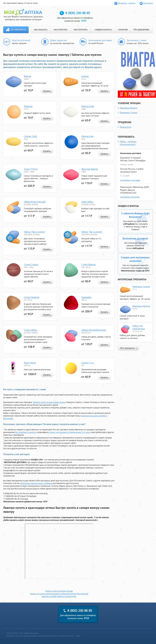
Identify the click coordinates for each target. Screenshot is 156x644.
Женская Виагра (90, 169)
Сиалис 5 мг (88, 363)
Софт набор (87, 202)
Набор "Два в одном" (35, 232)
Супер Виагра (88, 264)
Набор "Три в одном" (92, 232)
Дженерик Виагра (128, 108)
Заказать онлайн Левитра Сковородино (59, 596)
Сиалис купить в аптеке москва (59, 591)
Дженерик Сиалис (129, 112)
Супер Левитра (32, 297)
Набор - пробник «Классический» (128, 143)
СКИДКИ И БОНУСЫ (103, 30)
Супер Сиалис (31, 264)
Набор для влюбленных (94, 330)
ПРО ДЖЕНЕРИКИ (141, 30)
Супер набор (30, 330)
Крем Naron (30, 363)
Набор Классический (35, 202)
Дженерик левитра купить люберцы (36, 483)
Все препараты (18, 30)
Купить (47, 91)
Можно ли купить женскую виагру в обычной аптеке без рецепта (59, 594)
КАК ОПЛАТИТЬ (61, 30)
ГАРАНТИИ (123, 30)
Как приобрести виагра (25, 432)
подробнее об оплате (130, 197)
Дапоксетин (87, 136)
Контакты (148, 3)
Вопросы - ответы (127, 3)
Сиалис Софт (30, 136)
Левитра (28, 106)
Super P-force (31, 169)
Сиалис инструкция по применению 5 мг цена (70, 432)
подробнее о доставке (130, 180)
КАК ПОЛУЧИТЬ (81, 30)
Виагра (27, 76)
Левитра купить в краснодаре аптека (49, 402)
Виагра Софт (88, 106)
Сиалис (85, 76)
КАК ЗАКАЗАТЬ (41, 30)
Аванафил (86, 297)
